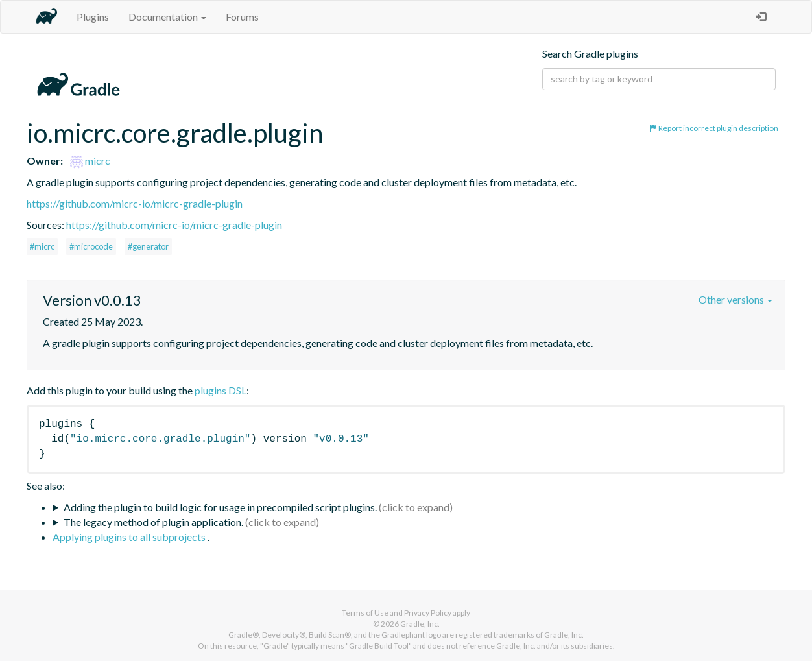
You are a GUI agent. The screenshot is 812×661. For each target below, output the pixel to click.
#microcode (91, 246)
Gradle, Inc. (420, 624)
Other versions (735, 299)
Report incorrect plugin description (714, 128)
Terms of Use (365, 613)
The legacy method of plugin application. (153, 522)
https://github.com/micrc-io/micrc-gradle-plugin (135, 203)
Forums (242, 17)
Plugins (93, 17)
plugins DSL (221, 390)
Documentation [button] (167, 17)
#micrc (42, 246)
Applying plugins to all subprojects (130, 537)
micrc (90, 161)
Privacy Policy (428, 613)
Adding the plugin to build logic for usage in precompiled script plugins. (220, 507)
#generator (148, 246)
